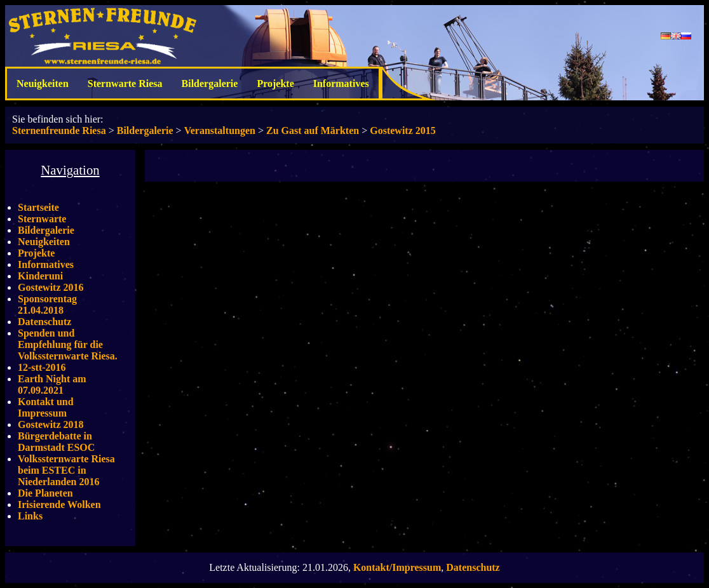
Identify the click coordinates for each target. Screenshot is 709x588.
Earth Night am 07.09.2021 (52, 384)
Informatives (341, 84)
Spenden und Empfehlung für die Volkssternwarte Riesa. (68, 344)
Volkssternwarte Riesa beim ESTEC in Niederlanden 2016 (66, 470)
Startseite (38, 207)
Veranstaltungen (220, 130)
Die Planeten (45, 493)
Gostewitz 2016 (51, 287)
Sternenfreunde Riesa (59, 130)
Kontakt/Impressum (397, 567)
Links (30, 516)
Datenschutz (44, 322)
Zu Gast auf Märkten (313, 130)
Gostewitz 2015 (403, 130)
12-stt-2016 (42, 367)
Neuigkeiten (43, 84)
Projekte (275, 84)
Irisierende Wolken (59, 504)
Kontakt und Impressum (46, 407)
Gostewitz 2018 (51, 424)
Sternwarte (42, 219)
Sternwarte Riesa (125, 84)
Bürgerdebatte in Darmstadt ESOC (56, 442)
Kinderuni (40, 276)
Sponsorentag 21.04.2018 (47, 304)
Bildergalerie (210, 84)
